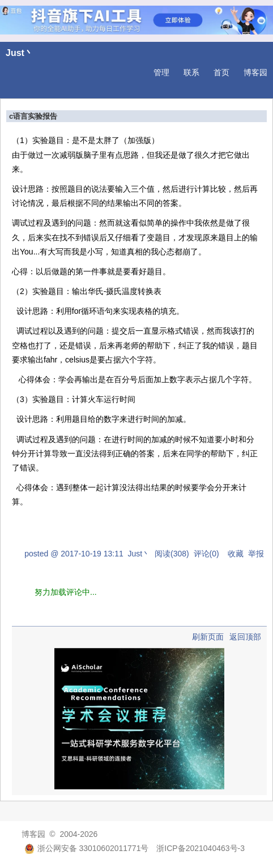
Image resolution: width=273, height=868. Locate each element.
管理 (161, 72)
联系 (191, 72)
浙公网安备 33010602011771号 (87, 848)
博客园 (255, 72)
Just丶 (20, 53)
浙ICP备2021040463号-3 (201, 848)
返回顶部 (245, 637)
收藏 (236, 554)
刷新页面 (208, 637)
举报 (256, 554)
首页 (221, 72)
